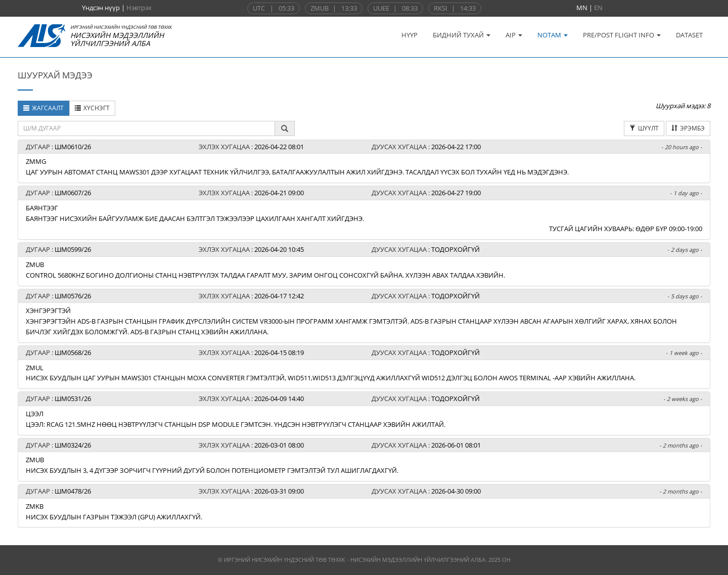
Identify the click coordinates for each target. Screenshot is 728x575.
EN (598, 8)
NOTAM (553, 35)
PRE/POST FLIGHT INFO (622, 35)
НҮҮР (409, 35)
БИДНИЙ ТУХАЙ (462, 35)
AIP (514, 35)
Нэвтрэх (139, 8)
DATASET (689, 35)
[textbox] (146, 128)
